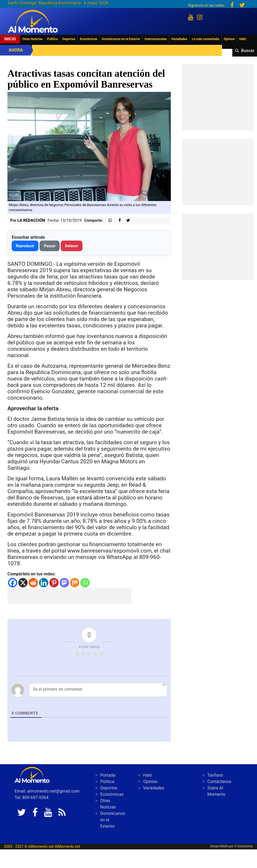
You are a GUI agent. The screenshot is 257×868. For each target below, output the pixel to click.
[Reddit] (33, 583)
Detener (72, 246)
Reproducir (25, 246)
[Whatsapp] (85, 583)
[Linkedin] (44, 583)
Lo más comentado (205, 39)
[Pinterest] (54, 583)
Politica (53, 39)
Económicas (89, 39)
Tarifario (215, 775)
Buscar (248, 51)
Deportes (69, 39)
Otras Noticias (32, 39)
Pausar (50, 246)
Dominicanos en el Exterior (121, 39)
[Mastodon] (64, 583)
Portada (108, 775)
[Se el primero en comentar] (98, 690)
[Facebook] (13, 583)
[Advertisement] (69, 596)
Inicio (10, 39)
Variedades (179, 39)
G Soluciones (244, 846)
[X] (23, 583)
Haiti (243, 39)
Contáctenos (219, 782)
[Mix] (75, 583)
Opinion (229, 39)
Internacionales (156, 39)
